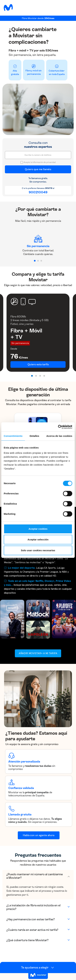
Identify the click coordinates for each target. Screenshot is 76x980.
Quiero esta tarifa (38, 364)
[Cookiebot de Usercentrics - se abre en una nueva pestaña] (58, 427)
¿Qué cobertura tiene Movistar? (27, 940)
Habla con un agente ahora (39, 835)
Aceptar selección (38, 539)
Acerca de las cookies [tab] (59, 436)
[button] (35, 261)
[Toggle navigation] (68, 7)
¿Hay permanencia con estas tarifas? (30, 919)
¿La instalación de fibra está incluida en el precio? (33, 907)
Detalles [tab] (34, 436)
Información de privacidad (44, 162)
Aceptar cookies (38, 529)
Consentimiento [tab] (13, 436)
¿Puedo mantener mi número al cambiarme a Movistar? (35, 876)
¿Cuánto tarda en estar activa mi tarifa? (32, 930)
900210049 (38, 192)
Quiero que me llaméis (38, 169)
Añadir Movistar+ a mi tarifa (38, 653)
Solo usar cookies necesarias (38, 550)
